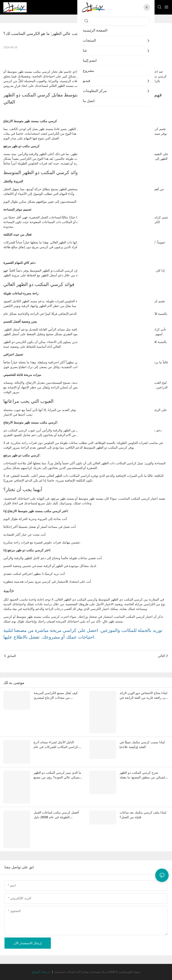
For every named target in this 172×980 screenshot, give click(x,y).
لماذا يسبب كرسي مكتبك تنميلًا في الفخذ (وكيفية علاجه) (142, 745)
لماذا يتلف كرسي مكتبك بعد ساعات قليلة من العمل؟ (143, 815)
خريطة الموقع (42, 972)
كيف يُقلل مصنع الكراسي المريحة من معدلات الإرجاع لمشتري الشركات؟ (56, 696)
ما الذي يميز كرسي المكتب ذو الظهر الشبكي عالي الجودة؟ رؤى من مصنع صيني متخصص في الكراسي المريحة (58, 776)
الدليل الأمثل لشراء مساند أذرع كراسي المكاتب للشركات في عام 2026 (56, 745)
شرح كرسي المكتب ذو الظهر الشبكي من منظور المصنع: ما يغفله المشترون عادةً (143, 776)
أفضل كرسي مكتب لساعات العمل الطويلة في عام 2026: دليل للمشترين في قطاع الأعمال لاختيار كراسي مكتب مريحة (56, 816)
